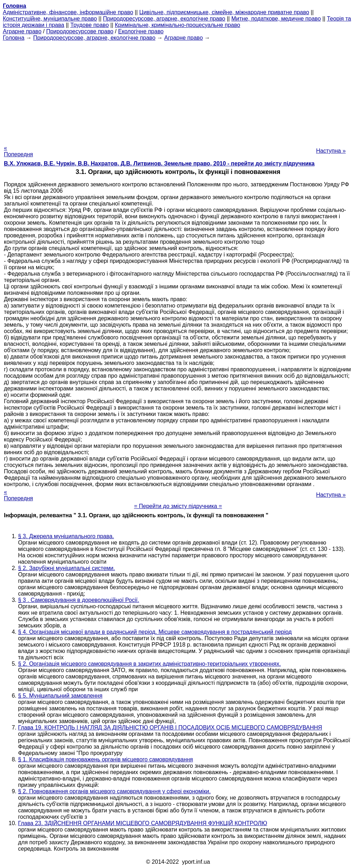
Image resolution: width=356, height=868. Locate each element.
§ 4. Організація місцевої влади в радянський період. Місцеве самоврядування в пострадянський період (155, 632)
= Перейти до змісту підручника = (178, 506)
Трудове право (90, 25)
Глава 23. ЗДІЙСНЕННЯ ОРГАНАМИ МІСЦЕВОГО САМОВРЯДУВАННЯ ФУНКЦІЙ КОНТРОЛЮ (143, 823)
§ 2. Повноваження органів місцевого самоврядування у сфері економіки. (114, 791)
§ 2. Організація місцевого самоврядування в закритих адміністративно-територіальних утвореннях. (150, 664)
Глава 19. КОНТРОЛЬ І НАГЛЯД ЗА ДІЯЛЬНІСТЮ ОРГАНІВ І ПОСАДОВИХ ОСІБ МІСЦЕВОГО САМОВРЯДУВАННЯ (170, 728)
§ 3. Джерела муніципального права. (66, 536)
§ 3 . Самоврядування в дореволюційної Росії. (79, 600)
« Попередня (18, 151)
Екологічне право (141, 31)
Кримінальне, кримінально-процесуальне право (178, 25)
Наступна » (331, 151)
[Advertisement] (178, 91)
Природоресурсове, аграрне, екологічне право (164, 19)
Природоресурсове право (80, 31)
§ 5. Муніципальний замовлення (60, 696)
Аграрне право (22, 31)
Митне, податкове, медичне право (276, 19)
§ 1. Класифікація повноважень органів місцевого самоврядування (105, 759)
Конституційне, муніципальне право (50, 19)
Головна (14, 38)
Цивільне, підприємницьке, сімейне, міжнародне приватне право (224, 12)
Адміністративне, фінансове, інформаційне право (68, 12)
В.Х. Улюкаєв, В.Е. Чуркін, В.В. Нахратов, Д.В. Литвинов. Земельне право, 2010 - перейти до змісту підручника (159, 164)
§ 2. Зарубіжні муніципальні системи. (67, 568)
